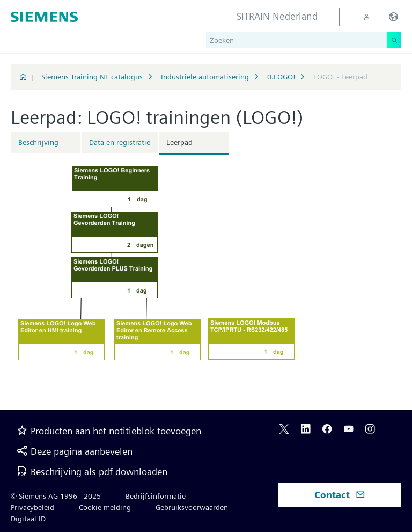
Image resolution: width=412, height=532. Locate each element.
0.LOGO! (281, 77)
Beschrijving (38, 142)
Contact (340, 495)
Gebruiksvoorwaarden (192, 507)
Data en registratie (120, 142)
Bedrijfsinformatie (156, 496)
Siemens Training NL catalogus (92, 77)
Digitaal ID (28, 519)
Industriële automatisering (205, 77)
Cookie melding (105, 507)
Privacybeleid (32, 507)
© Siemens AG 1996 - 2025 (56, 496)
